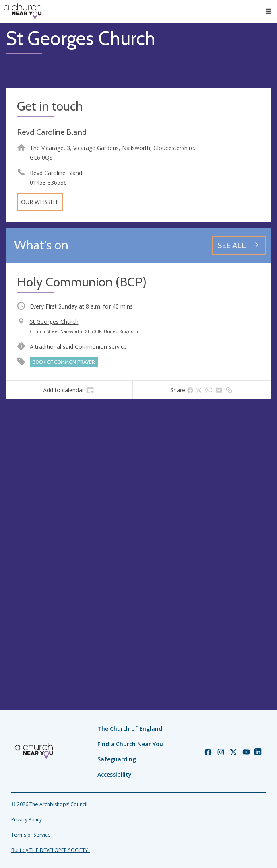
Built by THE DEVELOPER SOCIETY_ (51, 850)
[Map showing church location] (138, 537)
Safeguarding (117, 759)
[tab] (69, 390)
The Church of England (130, 729)
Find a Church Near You (130, 744)
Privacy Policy (27, 820)
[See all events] (239, 246)
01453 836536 (48, 182)
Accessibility (115, 774)
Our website (40, 202)
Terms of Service (31, 835)
